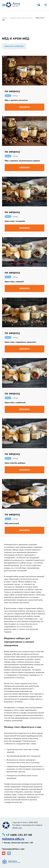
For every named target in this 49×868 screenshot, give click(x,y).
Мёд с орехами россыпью (16, 100)
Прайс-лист (17, 828)
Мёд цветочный (12, 523)
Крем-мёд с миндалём (15, 221)
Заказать (24, 107)
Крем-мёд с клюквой (14, 282)
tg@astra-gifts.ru (13, 839)
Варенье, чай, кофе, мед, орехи (22, 18)
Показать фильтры (14, 46)
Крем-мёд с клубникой (15, 402)
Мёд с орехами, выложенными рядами (22, 161)
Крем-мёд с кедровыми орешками (20, 342)
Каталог (5, 18)
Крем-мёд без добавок (15, 463)
